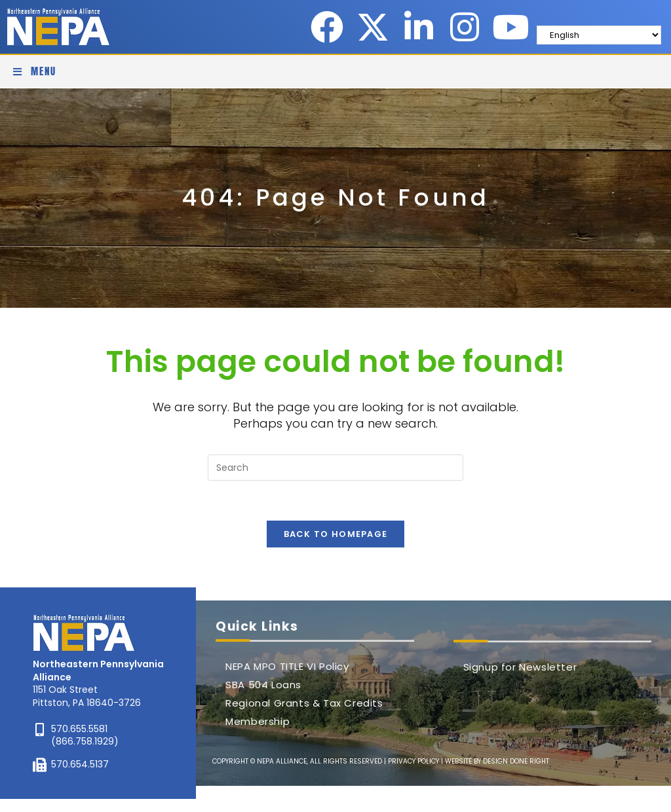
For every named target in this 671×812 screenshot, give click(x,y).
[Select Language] (599, 35)
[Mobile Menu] (34, 71)
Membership (258, 721)
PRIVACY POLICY (413, 761)
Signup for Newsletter (520, 667)
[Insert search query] (335, 468)
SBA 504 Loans (263, 685)
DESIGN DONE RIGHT (516, 761)
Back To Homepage (336, 534)
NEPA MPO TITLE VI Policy (287, 666)
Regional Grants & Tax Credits (304, 703)
